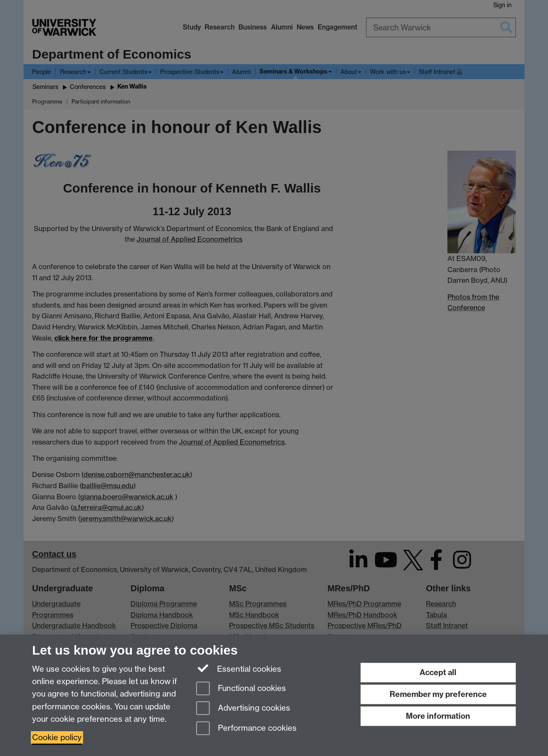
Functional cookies (241, 689)
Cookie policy (57, 737)
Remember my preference (438, 694)
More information (438, 716)
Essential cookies (239, 668)
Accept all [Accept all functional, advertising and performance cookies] (438, 672)
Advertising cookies (243, 709)
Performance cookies (246, 729)
